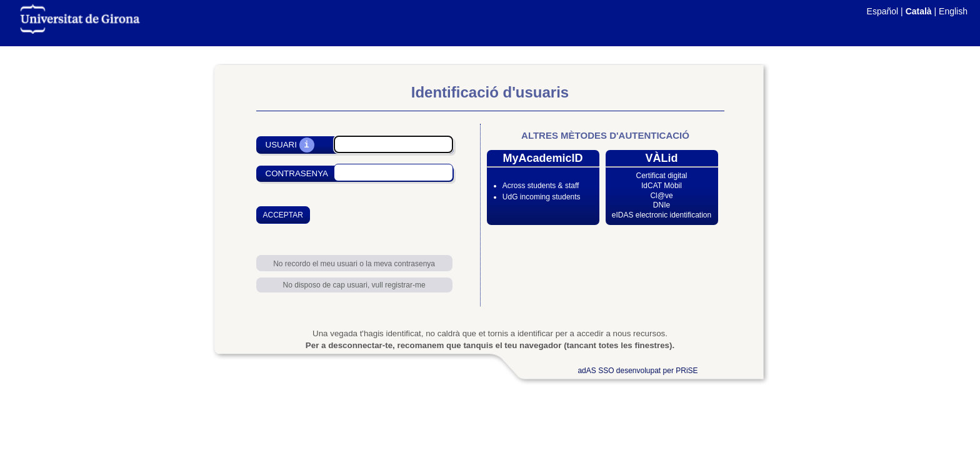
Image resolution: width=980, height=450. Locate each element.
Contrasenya (297, 173)
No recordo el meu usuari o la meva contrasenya (354, 264)
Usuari (281, 145)
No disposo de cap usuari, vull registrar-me (354, 285)
